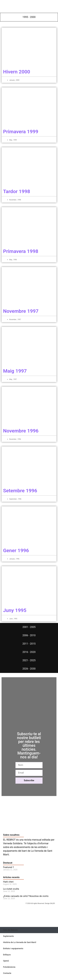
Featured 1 (9, 867)
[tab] (29, 17)
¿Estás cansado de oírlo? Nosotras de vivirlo (26, 896)
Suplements (8, 936)
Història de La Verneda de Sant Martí (20, 942)
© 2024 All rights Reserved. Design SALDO (40, 903)
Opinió (6, 961)
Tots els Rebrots (10, 930)
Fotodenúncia (9, 967)
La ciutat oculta (11, 889)
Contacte (7, 973)
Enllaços (7, 955)
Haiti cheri (8, 882)
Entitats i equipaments (13, 948)
